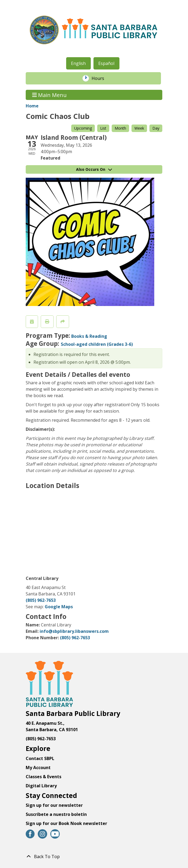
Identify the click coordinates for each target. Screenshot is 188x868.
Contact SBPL (40, 758)
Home (32, 106)
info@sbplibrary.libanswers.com (74, 631)
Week (139, 128)
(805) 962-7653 (41, 600)
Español (106, 63)
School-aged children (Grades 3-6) (97, 344)
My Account (38, 768)
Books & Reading (89, 336)
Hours (101, 78)
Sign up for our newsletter (54, 805)
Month (120, 128)
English (78, 63)
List (103, 128)
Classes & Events (44, 777)
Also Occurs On (94, 169)
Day (156, 128)
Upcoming (83, 128)
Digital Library (41, 786)
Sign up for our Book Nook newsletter (67, 823)
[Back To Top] (94, 857)
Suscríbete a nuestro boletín (56, 814)
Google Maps (59, 607)
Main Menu (50, 95)
